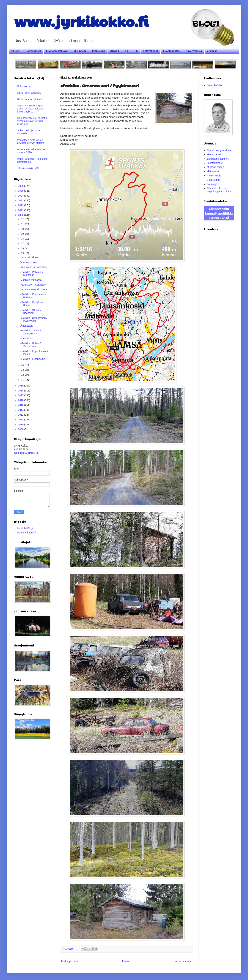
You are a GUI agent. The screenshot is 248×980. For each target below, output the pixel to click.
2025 (21, 191)
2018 (21, 391)
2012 (21, 415)
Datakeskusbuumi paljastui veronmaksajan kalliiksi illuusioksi (32, 121)
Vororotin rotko (28, 262)
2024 (21, 196)
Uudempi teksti (69, 961)
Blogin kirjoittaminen (218, 159)
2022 (21, 205)
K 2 (126, 51)
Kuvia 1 (115, 51)
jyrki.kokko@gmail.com (26, 453)
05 (23, 253)
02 (23, 375)
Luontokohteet (172, 51)
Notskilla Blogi (25, 528)
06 (23, 248)
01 (23, 380)
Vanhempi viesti (183, 961)
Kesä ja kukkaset (30, 257)
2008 (21, 429)
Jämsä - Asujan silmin (219, 150)
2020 (21, 215)
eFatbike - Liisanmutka (33, 359)
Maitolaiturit (27, 338)
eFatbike (212, 51)
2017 (21, 395)
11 (23, 224)
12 (23, 219)
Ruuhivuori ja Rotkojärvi (34, 267)
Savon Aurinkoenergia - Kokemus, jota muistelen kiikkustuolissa (31, 109)
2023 (21, 200)
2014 (21, 410)
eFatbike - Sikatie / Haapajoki (31, 312)
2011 (21, 420)
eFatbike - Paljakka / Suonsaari (32, 274)
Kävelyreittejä (194, 51)
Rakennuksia (214, 176)
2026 (21, 186)
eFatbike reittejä (216, 167)
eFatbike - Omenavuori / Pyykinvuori (34, 319)
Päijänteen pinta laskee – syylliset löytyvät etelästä (31, 142)
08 (23, 239)
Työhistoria (98, 51)
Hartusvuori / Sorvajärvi (33, 285)
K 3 (136, 51)
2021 (21, 210)
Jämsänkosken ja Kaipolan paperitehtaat (219, 190)
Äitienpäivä (27, 326)
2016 (21, 400)
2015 (21, 405)
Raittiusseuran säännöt (30, 99)
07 (23, 243)
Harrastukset (33, 51)
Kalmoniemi (24, 86)
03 (23, 370)
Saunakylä (213, 184)
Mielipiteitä (80, 51)
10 (23, 229)
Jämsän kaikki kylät (28, 168)
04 (23, 365)
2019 (21, 386)
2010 (21, 425)
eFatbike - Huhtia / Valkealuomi (31, 345)
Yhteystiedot (150, 51)
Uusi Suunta (214, 180)
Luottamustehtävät (57, 51)
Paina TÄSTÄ (214, 85)
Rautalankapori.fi (27, 533)
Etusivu (16, 51)
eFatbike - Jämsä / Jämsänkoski (31, 332)
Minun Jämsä (214, 154)
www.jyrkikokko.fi (81, 21)
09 (23, 234)
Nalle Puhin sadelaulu (29, 93)
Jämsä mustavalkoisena (34, 289)
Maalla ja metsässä (31, 280)
